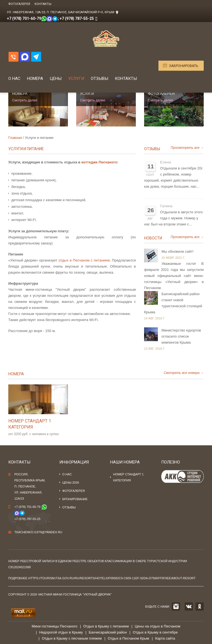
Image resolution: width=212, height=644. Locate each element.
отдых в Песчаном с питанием (84, 260)
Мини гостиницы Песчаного (55, 626)
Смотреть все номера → (184, 373)
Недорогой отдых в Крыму (61, 632)
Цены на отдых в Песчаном (157, 626)
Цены (56, 79)
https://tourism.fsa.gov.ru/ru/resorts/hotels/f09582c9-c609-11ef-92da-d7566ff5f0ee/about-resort (112, 578)
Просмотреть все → (187, 148)
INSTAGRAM (176, 607)
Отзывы (100, 79)
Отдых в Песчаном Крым (128, 638)
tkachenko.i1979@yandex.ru (38, 532)
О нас (14, 79)
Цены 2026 (71, 483)
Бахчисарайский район (108, 632)
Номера (35, 79)
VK (189, 607)
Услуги (76, 79)
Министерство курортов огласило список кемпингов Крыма (181, 336)
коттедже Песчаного (99, 162)
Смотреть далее (25, 100)
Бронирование (75, 499)
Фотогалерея (19, 4)
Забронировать (184, 66)
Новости (153, 238)
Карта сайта (165, 638)
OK (200, 607)
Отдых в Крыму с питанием (106, 626)
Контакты (43, 4)
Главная (15, 138)
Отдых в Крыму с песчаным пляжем (72, 638)
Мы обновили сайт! (177, 251)
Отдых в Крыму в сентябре (155, 632)
